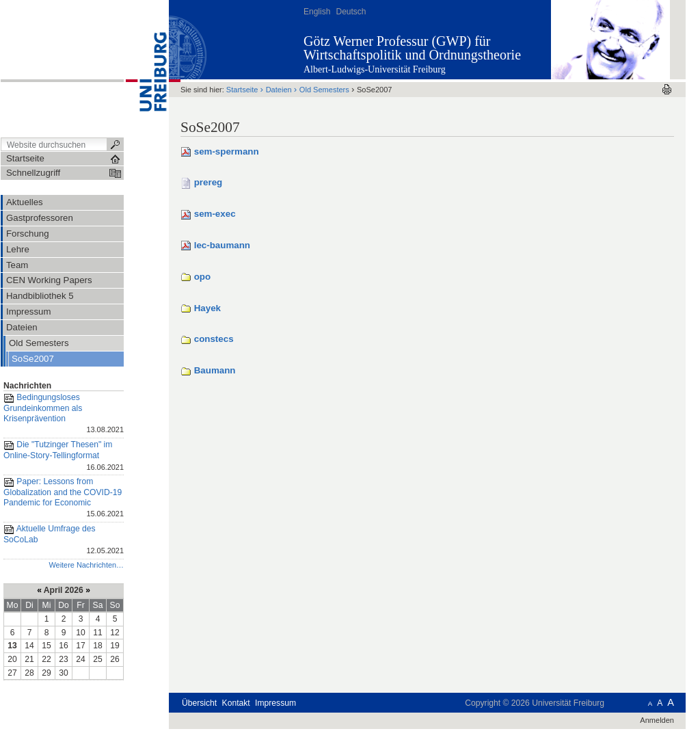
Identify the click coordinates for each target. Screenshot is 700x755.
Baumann (215, 370)
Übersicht (199, 703)
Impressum (275, 703)
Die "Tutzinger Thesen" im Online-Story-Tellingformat (64, 456)
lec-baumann (222, 245)
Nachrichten (27, 386)
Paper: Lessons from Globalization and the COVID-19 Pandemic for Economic (64, 499)
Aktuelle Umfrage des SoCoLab (64, 541)
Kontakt (236, 703)
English (317, 12)
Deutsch (351, 12)
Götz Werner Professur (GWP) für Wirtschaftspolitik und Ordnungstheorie (412, 48)
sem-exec (215, 214)
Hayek (207, 308)
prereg (208, 182)
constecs (214, 339)
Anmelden (657, 720)
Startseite (242, 90)
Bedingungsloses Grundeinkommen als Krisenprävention (64, 414)
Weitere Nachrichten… (86, 565)
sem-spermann (227, 151)
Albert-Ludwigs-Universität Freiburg (375, 69)
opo (202, 277)
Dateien (279, 90)
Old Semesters (324, 90)
